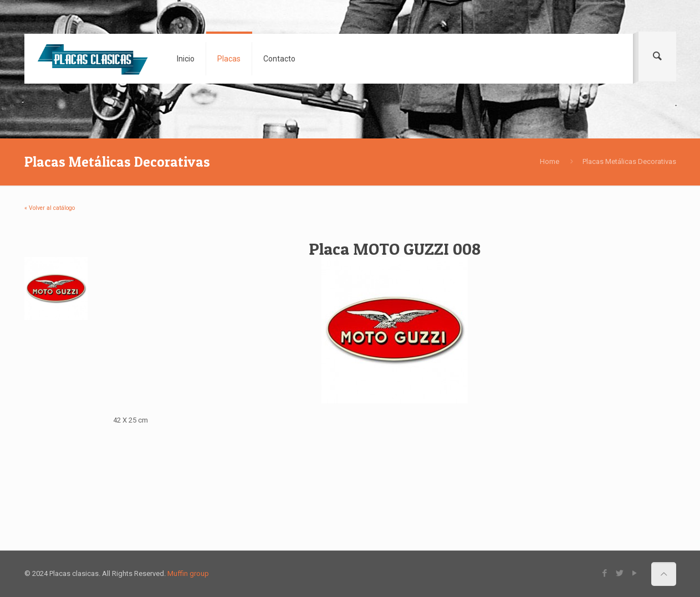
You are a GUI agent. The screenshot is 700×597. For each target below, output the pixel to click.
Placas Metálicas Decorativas (629, 161)
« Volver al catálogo (50, 208)
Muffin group (188, 573)
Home (550, 161)
